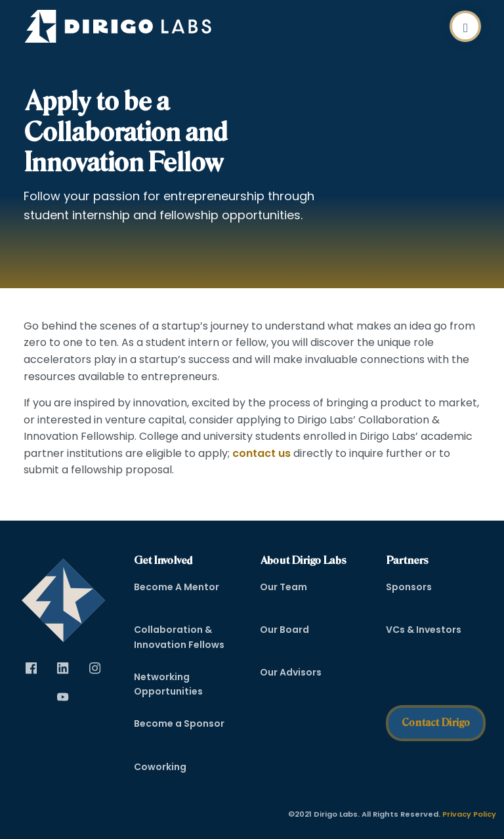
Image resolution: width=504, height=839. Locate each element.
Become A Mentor (177, 587)
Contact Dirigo (436, 722)
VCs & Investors (424, 630)
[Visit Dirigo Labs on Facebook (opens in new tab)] (31, 669)
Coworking (160, 767)
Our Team (283, 587)
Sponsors (409, 587)
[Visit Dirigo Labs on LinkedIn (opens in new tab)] (63, 669)
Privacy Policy (469, 814)
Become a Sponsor (179, 723)
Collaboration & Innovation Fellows (179, 637)
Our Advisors (291, 672)
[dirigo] (63, 596)
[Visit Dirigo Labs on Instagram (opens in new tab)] (94, 669)
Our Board (284, 630)
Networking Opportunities (168, 684)
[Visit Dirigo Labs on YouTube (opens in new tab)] (63, 698)
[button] (465, 26)
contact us (262, 453)
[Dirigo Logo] (121, 26)
